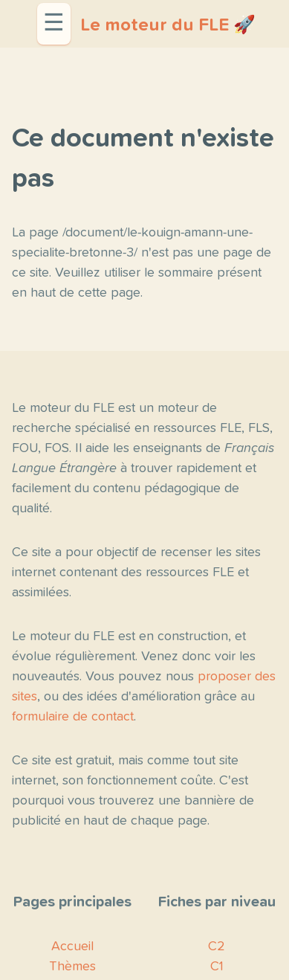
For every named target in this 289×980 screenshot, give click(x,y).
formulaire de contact (73, 717)
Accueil (72, 947)
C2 (217, 947)
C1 (217, 967)
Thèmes (72, 967)
